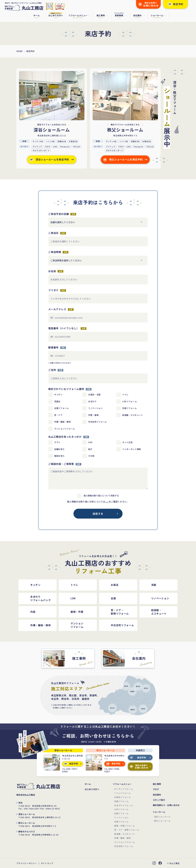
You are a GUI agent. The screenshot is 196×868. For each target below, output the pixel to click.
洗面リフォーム (121, 801)
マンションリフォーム (125, 842)
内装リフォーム (121, 821)
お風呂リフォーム (122, 797)
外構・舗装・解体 (122, 838)
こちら (107, 502)
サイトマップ (47, 863)
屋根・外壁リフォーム (125, 826)
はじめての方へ (92, 789)
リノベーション (121, 817)
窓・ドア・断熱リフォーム (127, 830)
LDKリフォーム (121, 809)
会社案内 (157, 795)
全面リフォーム (121, 813)
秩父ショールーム (162, 821)
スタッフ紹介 (159, 800)
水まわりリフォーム (124, 805)
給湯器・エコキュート (125, 834)
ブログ (156, 789)
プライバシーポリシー (27, 863)
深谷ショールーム (162, 817)
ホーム (88, 784)
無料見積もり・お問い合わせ (166, 805)
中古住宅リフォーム (124, 846)
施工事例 (157, 784)
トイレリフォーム (122, 793)
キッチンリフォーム (124, 789)
